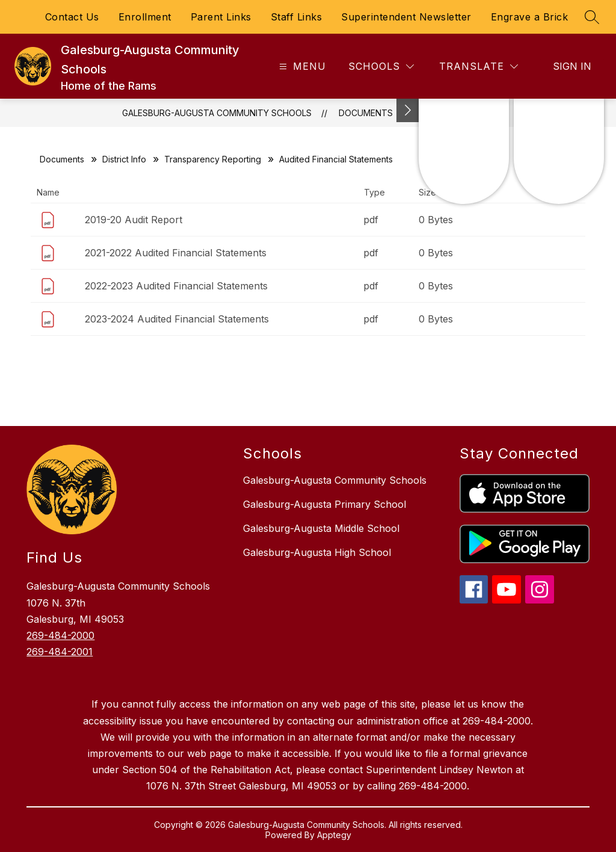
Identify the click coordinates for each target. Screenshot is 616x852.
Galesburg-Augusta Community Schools (217, 113)
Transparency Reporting (213, 159)
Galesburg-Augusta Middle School (321, 528)
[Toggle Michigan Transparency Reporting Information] (408, 110)
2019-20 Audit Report (134, 220)
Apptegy (334, 835)
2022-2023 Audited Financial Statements (176, 286)
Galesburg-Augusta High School (317, 552)
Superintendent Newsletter (406, 17)
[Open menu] (301, 66)
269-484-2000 (60, 635)
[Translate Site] (479, 66)
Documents (366, 113)
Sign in (572, 66)
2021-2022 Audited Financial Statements (176, 253)
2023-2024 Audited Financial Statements (177, 319)
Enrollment (145, 17)
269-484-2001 (60, 652)
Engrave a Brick (530, 17)
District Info (124, 159)
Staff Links (297, 17)
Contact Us (72, 17)
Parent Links (221, 17)
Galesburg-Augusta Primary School (325, 504)
